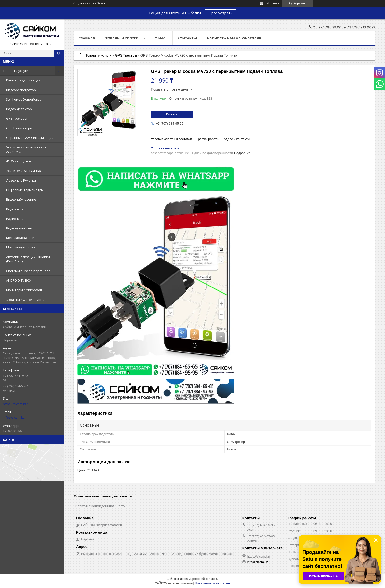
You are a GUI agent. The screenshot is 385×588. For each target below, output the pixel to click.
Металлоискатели (20, 238)
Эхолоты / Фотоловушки (25, 300)
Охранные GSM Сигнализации (30, 138)
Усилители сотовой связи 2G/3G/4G (26, 149)
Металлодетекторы (22, 247)
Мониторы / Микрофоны (25, 290)
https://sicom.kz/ (15, 404)
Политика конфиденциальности (101, 506)
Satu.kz (213, 579)
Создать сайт (82, 3)
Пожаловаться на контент (213, 583)
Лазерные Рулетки (21, 180)
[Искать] (59, 53)
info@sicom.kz (14, 418)
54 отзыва (272, 3)
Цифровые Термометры (25, 190)
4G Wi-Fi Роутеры (19, 161)
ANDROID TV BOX (19, 280)
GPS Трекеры (17, 118)
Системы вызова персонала (28, 271)
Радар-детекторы (20, 109)
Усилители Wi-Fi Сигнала (25, 171)
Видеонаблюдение (21, 199)
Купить (172, 114)
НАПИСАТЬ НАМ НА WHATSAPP (234, 38)
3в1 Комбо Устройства (24, 99)
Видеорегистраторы (22, 90)
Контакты (187, 38)
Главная (87, 38)
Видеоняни (15, 209)
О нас (160, 38)
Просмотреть (220, 13)
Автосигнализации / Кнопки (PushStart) (28, 259)
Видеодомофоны (19, 228)
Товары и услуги (16, 71)
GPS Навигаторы (19, 128)
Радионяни (15, 219)
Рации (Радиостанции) (24, 80)
